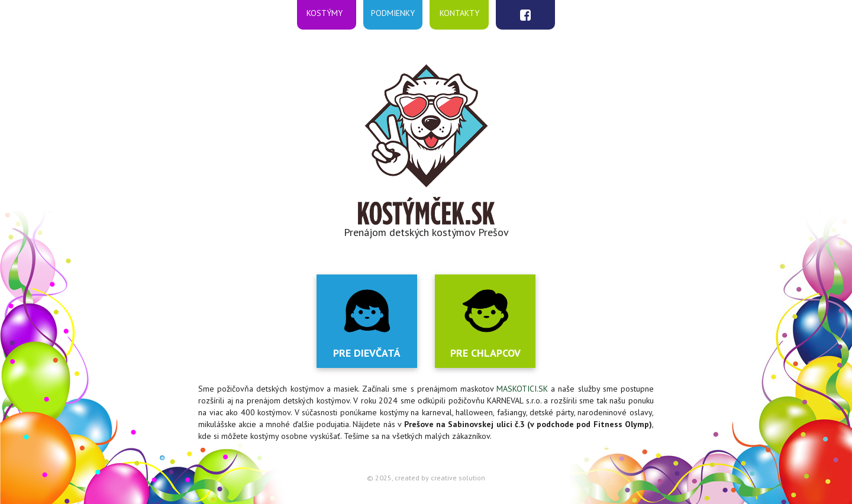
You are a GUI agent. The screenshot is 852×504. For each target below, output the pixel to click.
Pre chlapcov (485, 353)
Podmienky (393, 12)
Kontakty (459, 12)
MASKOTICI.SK (522, 389)
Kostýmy (325, 12)
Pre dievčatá (367, 353)
